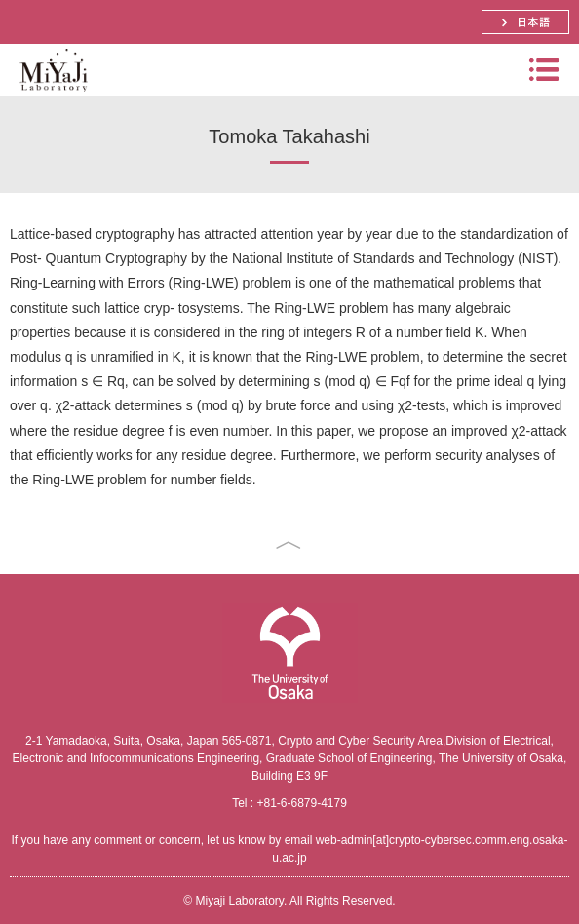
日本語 (525, 22)
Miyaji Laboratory (51, 95)
